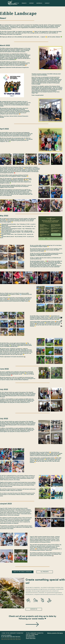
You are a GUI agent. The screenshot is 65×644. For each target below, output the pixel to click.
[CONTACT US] (34, 609)
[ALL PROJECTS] (45, 572)
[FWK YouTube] (61, 318)
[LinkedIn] (61, 326)
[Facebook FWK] (61, 323)
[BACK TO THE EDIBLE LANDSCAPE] (23, 572)
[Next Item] (60, 159)
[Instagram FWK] (61, 321)
